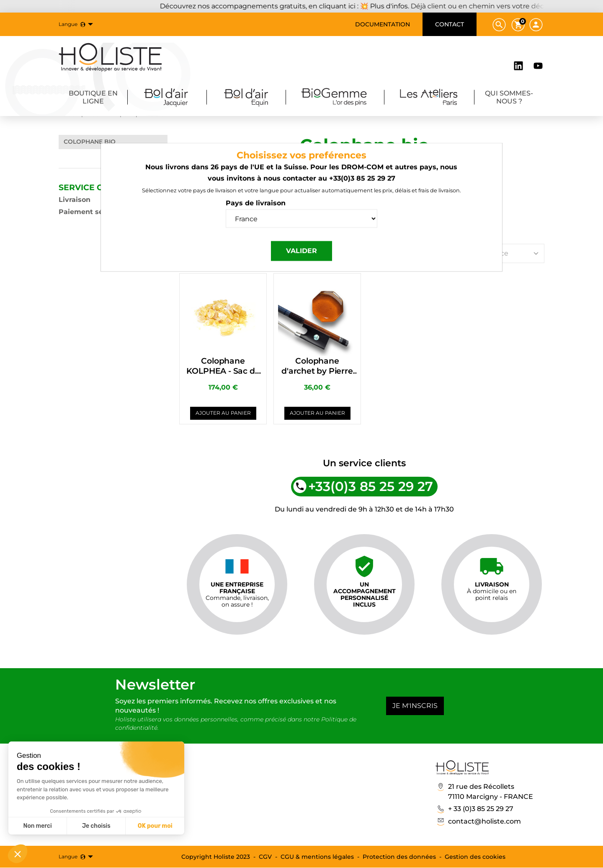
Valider (301, 262)
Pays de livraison (256, 214)
